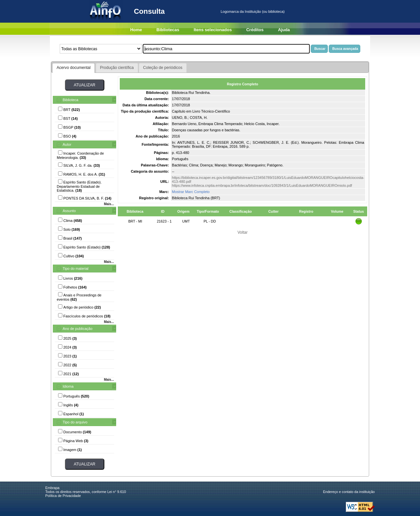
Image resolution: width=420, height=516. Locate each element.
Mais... (109, 204)
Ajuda (284, 30)
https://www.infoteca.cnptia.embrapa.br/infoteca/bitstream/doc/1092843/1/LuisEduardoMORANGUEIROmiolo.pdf (262, 185)
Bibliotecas (168, 30)
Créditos (255, 30)
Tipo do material (75, 269)
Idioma (68, 386)
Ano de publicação (78, 329)
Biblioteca (71, 100)
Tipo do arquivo (75, 422)
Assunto (69, 211)
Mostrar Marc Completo (191, 192)
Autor (67, 144)
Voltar (243, 232)
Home (136, 30)
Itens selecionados (213, 30)
